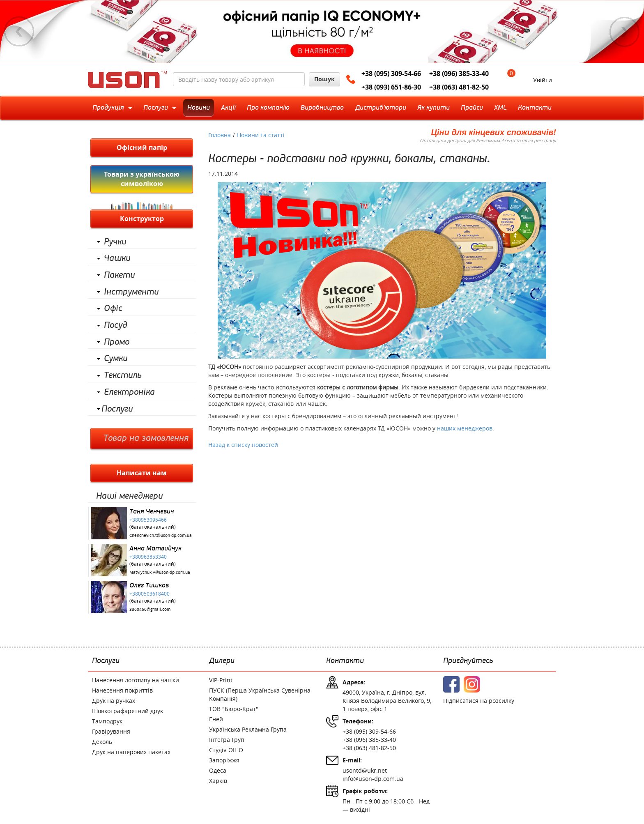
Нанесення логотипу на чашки (136, 680)
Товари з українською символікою (142, 179)
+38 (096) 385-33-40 (459, 74)
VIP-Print (221, 680)
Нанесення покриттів (122, 690)
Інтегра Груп (227, 740)
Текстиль (123, 375)
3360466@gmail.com (150, 609)
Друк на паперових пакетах (131, 752)
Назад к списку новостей (243, 445)
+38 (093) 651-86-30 (391, 87)
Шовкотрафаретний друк (128, 711)
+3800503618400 (149, 594)
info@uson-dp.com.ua (373, 779)
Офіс (113, 308)
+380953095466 (148, 520)
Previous (19, 32)
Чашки (117, 258)
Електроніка (129, 392)
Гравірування (111, 731)
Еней (216, 719)
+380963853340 (148, 557)
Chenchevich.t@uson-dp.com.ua (161, 535)
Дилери (222, 661)
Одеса (218, 770)
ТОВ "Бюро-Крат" (234, 709)
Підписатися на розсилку (479, 701)
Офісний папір (142, 147)
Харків (218, 781)
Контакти (345, 661)
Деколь (102, 742)
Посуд (116, 325)
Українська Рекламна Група (248, 729)
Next (625, 32)
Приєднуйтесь (468, 661)
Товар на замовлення (146, 438)
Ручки (115, 242)
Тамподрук (107, 721)
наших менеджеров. (466, 428)
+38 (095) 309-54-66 (391, 74)
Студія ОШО (226, 750)
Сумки (116, 359)
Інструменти (131, 292)
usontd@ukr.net (365, 770)
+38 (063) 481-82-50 (459, 87)
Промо (117, 342)
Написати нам (142, 473)
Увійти (543, 80)
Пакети (119, 275)
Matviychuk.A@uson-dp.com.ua (160, 572)
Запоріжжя (224, 760)
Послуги (117, 409)
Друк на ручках (114, 701)
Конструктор (142, 219)
